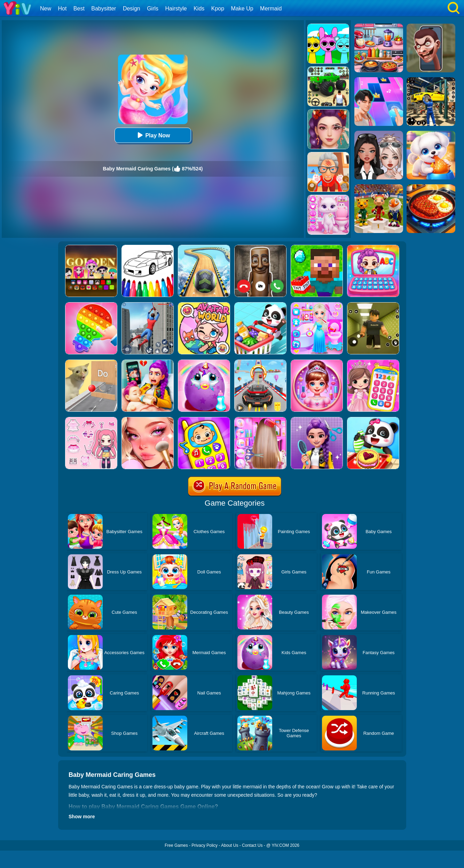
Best (79, 9)
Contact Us (252, 845)
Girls (153, 9)
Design (132, 9)
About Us (230, 845)
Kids (199, 9)
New (46, 9)
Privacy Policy (205, 845)
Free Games (176, 845)
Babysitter (104, 9)
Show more (82, 817)
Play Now (153, 135)
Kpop (218, 9)
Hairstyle (176, 9)
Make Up (242, 9)
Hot (62, 9)
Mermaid (271, 9)
